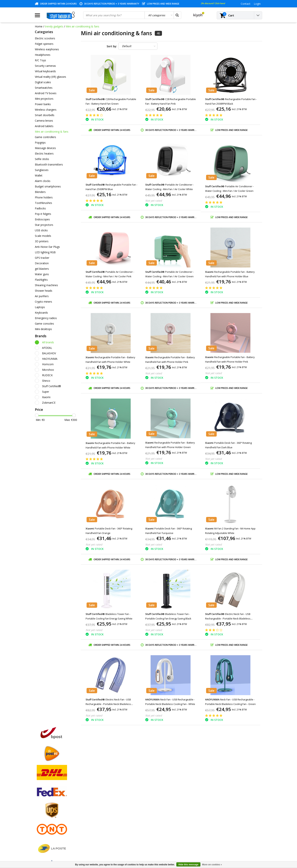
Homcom (48, 364)
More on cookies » (212, 865)
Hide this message (188, 865)
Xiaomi (46, 397)
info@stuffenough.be (220, 841)
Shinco (46, 381)
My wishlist (99, 806)
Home (39, 26)
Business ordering (46, 832)
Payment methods (46, 798)
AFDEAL (47, 348)
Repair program (44, 819)
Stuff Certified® (52, 386)
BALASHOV (49, 353)
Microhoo (48, 370)
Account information (47, 824)
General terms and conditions (53, 793)
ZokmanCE (49, 403)
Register (97, 793)
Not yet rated (154, 201)
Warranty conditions (47, 806)
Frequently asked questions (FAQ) (55, 837)
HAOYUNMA (50, 359)
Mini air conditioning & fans (82, 26)
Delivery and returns (47, 828)
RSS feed (40, 841)
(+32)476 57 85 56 (231, 847)
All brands (48, 342)
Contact (40, 802)
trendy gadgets (54, 26)
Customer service (46, 811)
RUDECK (47, 375)
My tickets (99, 802)
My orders (99, 798)
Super (46, 392)
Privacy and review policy (50, 815)
